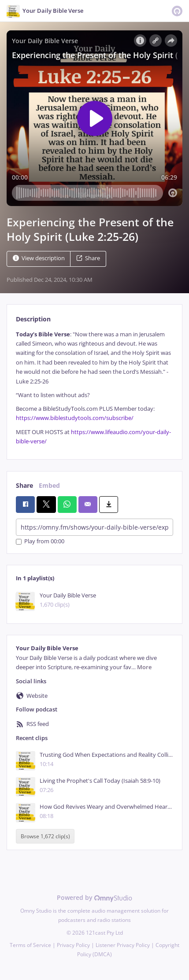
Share (88, 258)
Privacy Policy (73, 945)
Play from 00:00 (40, 542)
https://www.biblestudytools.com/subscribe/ (75, 418)
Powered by (94, 897)
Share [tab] (24, 485)
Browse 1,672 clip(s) (45, 836)
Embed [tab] (49, 485)
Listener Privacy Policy (123, 945)
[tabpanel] (94, 388)
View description (39, 258)
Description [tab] (33, 319)
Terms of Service (30, 945)
